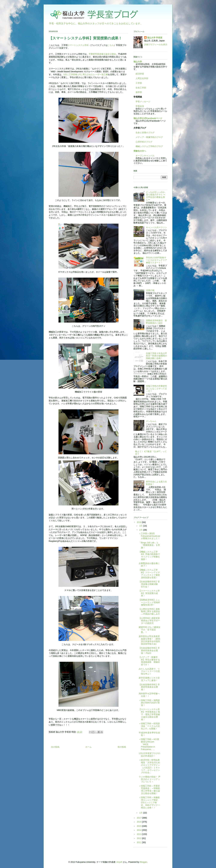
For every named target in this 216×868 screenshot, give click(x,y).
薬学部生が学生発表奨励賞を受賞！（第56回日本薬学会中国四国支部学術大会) (149, 640)
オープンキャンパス (144, 156)
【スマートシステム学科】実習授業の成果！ (149, 593)
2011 (139, 842)
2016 (139, 822)
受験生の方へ (140, 151)
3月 (141, 526)
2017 (139, 818)
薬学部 (139, 92)
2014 (139, 830)
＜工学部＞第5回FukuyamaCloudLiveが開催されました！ (149, 536)
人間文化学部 (142, 78)
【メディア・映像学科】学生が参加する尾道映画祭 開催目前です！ (149, 661)
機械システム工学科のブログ (148, 146)
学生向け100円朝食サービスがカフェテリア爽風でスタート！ (156, 260)
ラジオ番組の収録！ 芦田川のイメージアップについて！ (150, 779)
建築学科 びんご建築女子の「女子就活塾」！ (150, 630)
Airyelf (119, 862)
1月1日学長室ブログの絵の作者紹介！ (149, 755)
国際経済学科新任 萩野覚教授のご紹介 (156, 322)
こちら (111, 45)
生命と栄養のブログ (144, 133)
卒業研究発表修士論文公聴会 (102, 54)
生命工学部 (141, 88)
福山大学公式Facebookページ (148, 118)
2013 (139, 834)
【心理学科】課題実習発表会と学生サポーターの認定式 (149, 621)
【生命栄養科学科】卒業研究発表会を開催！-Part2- (149, 651)
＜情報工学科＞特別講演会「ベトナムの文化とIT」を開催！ (149, 726)
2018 (139, 522)
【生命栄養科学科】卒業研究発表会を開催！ (149, 687)
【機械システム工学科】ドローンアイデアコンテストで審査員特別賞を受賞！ (149, 574)
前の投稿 (122, 747)
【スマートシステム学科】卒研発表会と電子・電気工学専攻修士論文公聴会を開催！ (149, 714)
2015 (139, 826)
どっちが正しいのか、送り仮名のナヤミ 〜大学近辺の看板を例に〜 (156, 196)
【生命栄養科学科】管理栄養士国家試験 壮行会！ (149, 584)
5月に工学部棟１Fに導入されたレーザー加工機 (86, 74)
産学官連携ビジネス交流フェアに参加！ (149, 679)
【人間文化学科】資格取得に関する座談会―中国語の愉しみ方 (149, 612)
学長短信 (139, 106)
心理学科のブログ (143, 142)
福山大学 (138, 62)
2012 (139, 838)
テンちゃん (151, 421)
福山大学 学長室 (155, 38)
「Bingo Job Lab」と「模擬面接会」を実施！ (149, 545)
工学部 (139, 83)
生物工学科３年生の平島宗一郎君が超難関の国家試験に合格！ (156, 356)
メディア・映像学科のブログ (148, 137)
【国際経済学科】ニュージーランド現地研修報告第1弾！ (149, 602)
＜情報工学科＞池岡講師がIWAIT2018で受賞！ (149, 703)
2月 (141, 530)
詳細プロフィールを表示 (156, 45)
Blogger (143, 862)
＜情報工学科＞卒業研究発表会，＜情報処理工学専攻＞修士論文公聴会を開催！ (149, 790)
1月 (141, 813)
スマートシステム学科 (78, 45)
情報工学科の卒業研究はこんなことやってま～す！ (156, 389)
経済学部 (140, 74)
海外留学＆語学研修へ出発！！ (149, 695)
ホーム (88, 747)
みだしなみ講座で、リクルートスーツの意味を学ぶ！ (149, 671)
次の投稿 (55, 747)
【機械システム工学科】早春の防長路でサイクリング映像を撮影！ (149, 555)
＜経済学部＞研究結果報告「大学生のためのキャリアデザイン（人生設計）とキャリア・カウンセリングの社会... (149, 766)
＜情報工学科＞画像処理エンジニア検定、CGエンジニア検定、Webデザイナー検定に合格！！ (149, 802)
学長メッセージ (142, 101)
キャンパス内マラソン (156, 227)
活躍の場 (150, 290)
